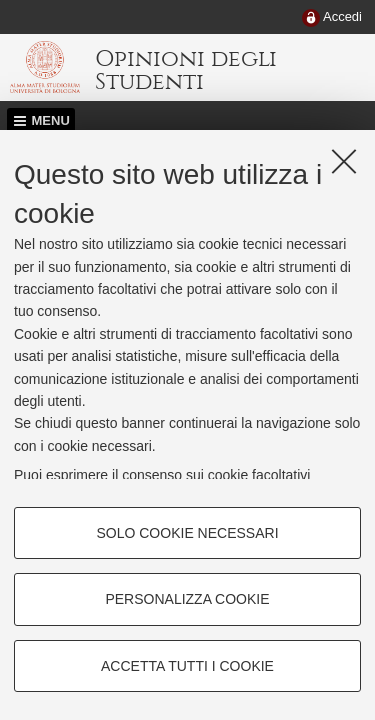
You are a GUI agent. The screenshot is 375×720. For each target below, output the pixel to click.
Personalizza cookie (187, 599)
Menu (51, 120)
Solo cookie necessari (187, 533)
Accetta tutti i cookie (187, 666)
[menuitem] (332, 18)
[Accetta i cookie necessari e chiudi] (344, 161)
